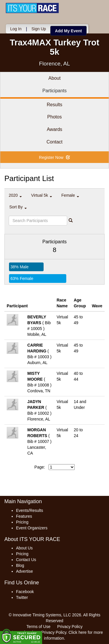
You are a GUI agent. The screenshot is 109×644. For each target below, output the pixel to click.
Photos (55, 117)
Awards (54, 129)
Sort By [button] (18, 207)
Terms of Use (38, 627)
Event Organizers (32, 528)
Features (24, 516)
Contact (54, 142)
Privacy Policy (70, 627)
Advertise (24, 571)
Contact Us (26, 560)
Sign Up (39, 29)
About (55, 78)
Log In (16, 29)
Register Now (54, 157)
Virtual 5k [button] (42, 195)
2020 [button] (15, 195)
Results (54, 105)
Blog (20, 565)
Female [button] (70, 195)
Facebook (25, 592)
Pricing (22, 522)
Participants (55, 91)
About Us (24, 548)
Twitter (22, 597)
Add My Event (68, 31)
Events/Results (30, 510)
